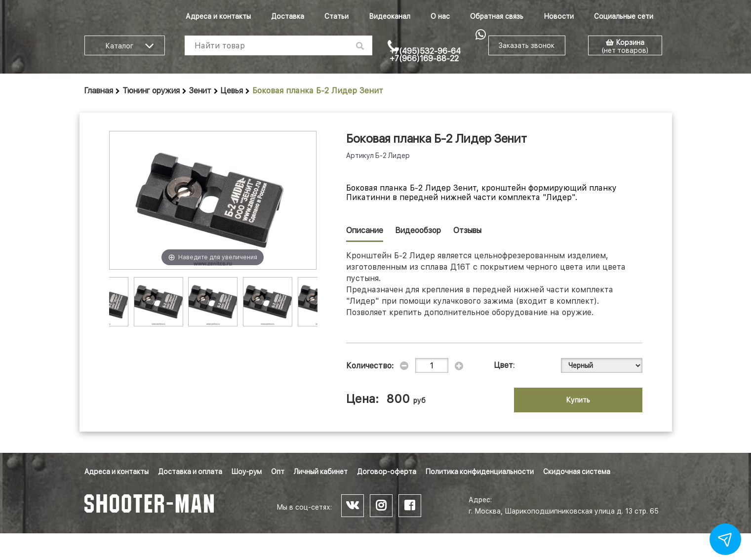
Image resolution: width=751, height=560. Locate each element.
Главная (99, 91)
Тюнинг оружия (151, 91)
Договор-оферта (387, 472)
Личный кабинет (321, 472)
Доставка (288, 16)
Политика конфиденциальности (480, 472)
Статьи (336, 16)
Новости (559, 16)
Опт (278, 472)
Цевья (232, 91)
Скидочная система (577, 472)
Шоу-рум (247, 472)
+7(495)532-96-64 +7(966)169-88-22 (425, 55)
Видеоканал (390, 16)
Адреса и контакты (218, 16)
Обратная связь (497, 16)
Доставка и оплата (190, 472)
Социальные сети (624, 16)
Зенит (200, 91)
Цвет (504, 365)
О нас (440, 16)
